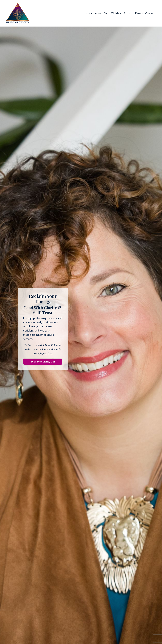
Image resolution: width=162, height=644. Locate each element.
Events (139, 13)
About (97, 13)
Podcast (128, 13)
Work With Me (112, 13)
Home (88, 13)
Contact (150, 13)
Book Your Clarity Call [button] (43, 362)
